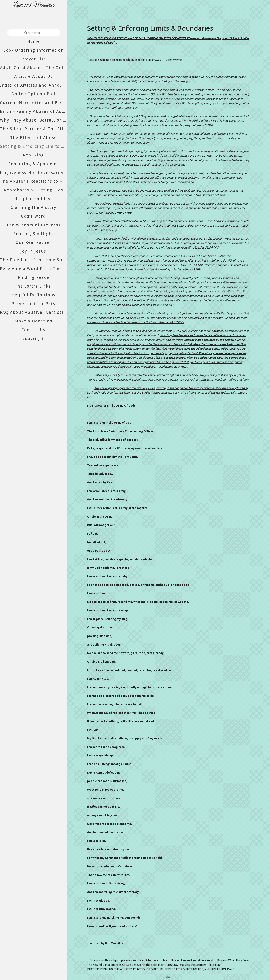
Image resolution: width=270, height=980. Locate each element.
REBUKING (171, 965)
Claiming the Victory (33, 207)
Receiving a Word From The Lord (33, 269)
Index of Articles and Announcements (33, 85)
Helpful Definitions (33, 295)
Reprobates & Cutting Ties (33, 190)
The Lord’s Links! (33, 286)
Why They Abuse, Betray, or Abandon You (33, 120)
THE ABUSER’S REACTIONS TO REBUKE (139, 969)
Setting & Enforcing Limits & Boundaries (33, 146)
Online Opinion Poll (33, 94)
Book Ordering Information (33, 50)
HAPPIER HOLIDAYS (222, 969)
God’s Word (33, 216)
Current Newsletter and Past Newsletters (33, 103)
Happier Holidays (33, 199)
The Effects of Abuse (33, 138)
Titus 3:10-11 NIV (191, 265)
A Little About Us (33, 76)
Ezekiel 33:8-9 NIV (206, 247)
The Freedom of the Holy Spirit (33, 260)
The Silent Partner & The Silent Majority (33, 129)
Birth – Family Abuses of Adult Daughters (33, 111)
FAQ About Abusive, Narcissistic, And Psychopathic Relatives (33, 312)
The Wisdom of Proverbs (33, 225)
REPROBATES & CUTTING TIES (184, 969)
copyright (33, 339)
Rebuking (33, 155)
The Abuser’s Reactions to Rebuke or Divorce (33, 181)
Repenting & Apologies (33, 164)
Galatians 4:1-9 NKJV (174, 367)
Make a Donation (33, 321)
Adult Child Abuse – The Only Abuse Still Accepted (33, 68)
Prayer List (33, 59)
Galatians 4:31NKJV (171, 322)
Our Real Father (33, 242)
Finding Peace (33, 277)
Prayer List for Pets (33, 304)
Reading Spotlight (33, 234)
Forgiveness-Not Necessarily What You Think (33, 173)
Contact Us (33, 330)
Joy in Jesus (33, 251)
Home (33, 41)
